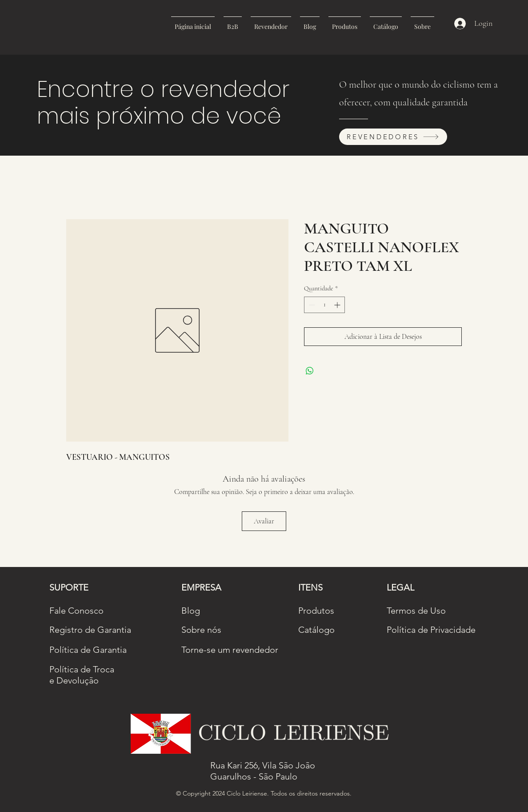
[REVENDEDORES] (393, 137)
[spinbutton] (324, 305)
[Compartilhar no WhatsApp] (310, 371)
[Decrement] (311, 305)
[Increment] (338, 305)
